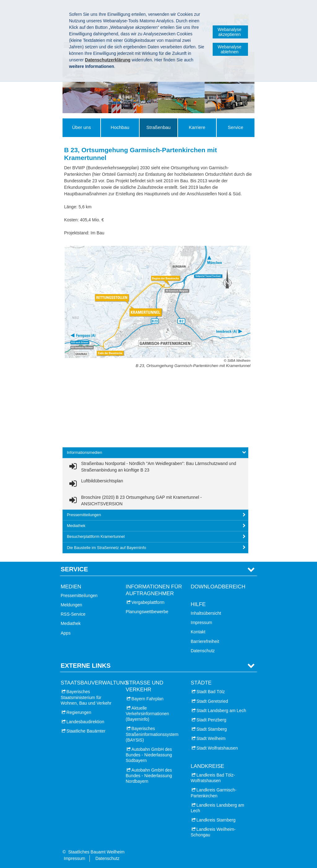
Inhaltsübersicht (206, 613)
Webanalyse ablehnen (230, 49)
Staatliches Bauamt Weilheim (96, 852)
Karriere (197, 127)
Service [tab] (74, 569)
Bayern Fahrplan (148, 699)
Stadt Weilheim (211, 738)
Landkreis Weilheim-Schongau (213, 832)
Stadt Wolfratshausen (217, 748)
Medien (71, 587)
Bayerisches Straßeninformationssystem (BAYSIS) (152, 734)
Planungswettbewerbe (147, 612)
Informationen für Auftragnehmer (154, 590)
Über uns (82, 127)
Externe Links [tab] (86, 666)
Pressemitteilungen (79, 596)
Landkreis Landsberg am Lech (217, 808)
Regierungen (79, 712)
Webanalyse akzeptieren (230, 32)
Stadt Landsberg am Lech (221, 711)
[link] (155, 467)
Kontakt (198, 632)
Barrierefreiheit (205, 641)
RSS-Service (73, 614)
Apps (66, 633)
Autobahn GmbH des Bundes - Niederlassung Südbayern (149, 755)
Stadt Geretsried (212, 701)
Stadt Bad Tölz (211, 692)
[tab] (155, 453)
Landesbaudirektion (85, 722)
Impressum (201, 622)
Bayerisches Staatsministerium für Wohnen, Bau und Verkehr (86, 697)
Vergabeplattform (148, 602)
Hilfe (198, 604)
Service (236, 127)
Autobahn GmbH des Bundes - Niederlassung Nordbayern (149, 776)
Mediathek (71, 623)
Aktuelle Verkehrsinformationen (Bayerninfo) (147, 714)
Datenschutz (203, 651)
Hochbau (120, 127)
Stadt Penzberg (212, 720)
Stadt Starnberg (212, 729)
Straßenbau (158, 127)
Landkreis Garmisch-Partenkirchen (214, 793)
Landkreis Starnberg (216, 820)
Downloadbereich (218, 587)
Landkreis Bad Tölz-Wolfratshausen (213, 778)
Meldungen (71, 605)
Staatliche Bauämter (86, 731)
